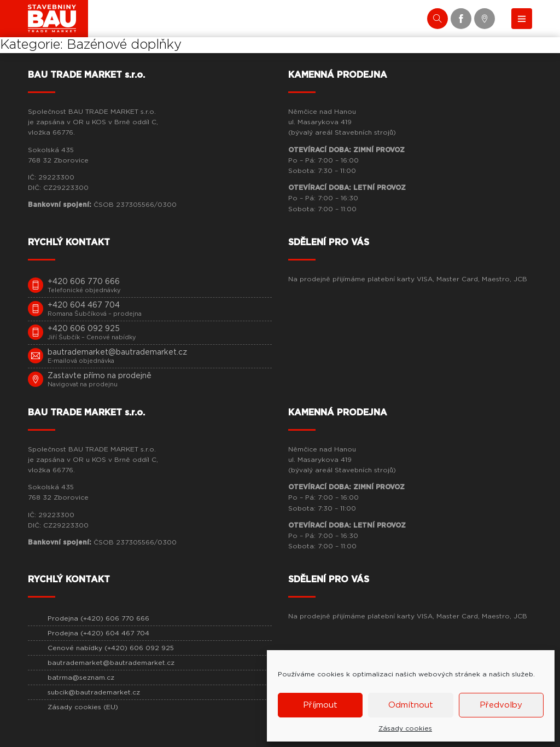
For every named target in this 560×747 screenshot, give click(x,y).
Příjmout (320, 705)
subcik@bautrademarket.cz (94, 692)
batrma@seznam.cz (81, 677)
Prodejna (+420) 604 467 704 (98, 633)
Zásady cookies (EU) (83, 707)
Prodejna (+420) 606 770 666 (98, 618)
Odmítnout (411, 705)
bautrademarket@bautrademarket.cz (111, 663)
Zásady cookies (405, 728)
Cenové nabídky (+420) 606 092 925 (111, 648)
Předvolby (501, 705)
